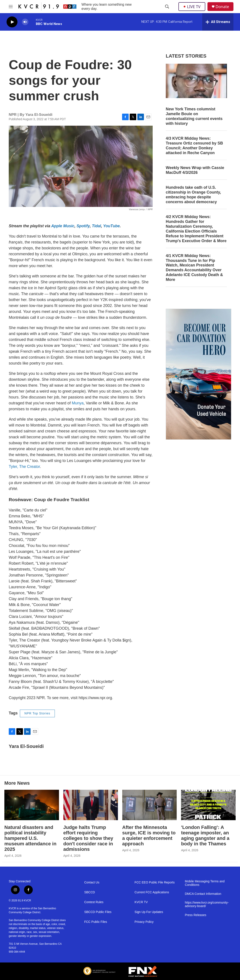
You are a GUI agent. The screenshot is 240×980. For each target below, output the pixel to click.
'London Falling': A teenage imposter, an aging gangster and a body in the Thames (205, 835)
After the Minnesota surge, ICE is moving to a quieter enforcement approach (149, 835)
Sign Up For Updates (149, 912)
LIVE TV (192, 7)
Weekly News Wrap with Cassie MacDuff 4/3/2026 (195, 170)
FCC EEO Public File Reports (155, 882)
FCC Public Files (96, 922)
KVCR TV (141, 902)
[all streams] (218, 22)
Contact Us (92, 882)
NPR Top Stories (37, 713)
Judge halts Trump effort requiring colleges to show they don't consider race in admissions (88, 838)
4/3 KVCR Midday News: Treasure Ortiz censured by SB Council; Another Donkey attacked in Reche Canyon (194, 146)
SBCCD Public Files (98, 912)
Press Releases (196, 915)
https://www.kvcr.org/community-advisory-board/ (207, 904)
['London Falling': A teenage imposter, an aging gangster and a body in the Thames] (208, 805)
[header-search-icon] (167, 7)
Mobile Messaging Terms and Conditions (205, 883)
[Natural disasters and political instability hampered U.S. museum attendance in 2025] (32, 805)
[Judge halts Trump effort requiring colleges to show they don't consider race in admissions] (91, 805)
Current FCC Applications (152, 892)
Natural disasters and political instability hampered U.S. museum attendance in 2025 (30, 838)
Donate (222, 7)
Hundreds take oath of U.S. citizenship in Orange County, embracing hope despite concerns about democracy (193, 195)
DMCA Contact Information (203, 894)
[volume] (25, 22)
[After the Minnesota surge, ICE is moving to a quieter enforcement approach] (150, 805)
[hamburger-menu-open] (11, 7)
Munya (78, 403)
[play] (12, 22)
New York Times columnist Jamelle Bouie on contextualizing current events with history (194, 116)
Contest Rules (94, 902)
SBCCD (90, 892)
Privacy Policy (144, 922)
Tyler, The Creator (24, 467)
